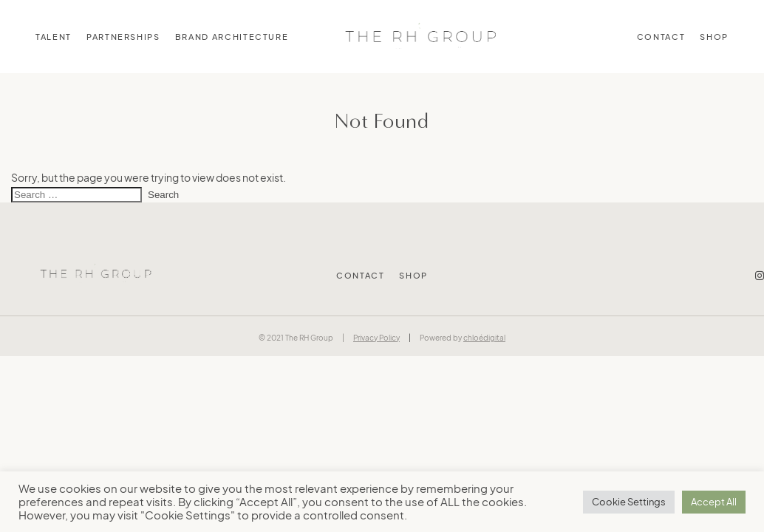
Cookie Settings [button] (629, 502)
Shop (714, 37)
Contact (661, 37)
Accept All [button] (714, 502)
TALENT (54, 37)
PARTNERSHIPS (123, 37)
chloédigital (484, 338)
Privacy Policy (376, 338)
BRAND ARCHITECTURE (232, 37)
